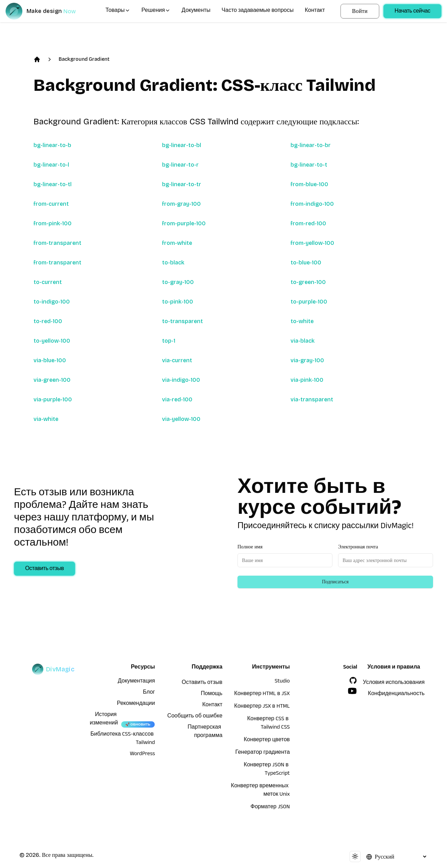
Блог (149, 693)
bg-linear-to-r (180, 165)
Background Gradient (84, 59)
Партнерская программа (205, 732)
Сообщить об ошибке (195, 717)
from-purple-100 (184, 223)
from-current (51, 204)
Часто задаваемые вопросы (258, 11)
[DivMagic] (48, 11)
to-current (48, 282)
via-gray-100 (307, 360)
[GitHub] (353, 680)
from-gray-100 (181, 204)
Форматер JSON (270, 808)
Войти (360, 11)
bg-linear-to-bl (182, 145)
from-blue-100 (309, 184)
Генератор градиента (263, 753)
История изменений (104, 720)
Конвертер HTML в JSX (262, 694)
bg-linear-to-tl (53, 184)
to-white (302, 321)
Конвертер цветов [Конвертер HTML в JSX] (267, 741)
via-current (177, 360)
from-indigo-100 (312, 204)
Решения (156, 11)
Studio (282, 682)
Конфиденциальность (396, 694)
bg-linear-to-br (311, 145)
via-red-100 (177, 399)
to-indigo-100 (52, 302)
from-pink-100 (53, 223)
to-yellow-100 (52, 341)
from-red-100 (308, 223)
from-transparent (57, 243)
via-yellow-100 (181, 419)
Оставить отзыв (45, 569)
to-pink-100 (178, 302)
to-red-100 (48, 321)
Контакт (315, 11)
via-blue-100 (50, 360)
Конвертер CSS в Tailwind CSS (269, 724)
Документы (196, 11)
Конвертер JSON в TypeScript (267, 770)
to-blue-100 (306, 262)
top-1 (169, 341)
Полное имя (250, 547)
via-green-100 (52, 380)
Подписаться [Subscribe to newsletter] (335, 582)
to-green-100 (308, 282)
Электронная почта (358, 547)
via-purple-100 (53, 399)
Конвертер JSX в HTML (262, 707)
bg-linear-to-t (309, 165)
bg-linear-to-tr (182, 184)
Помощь (212, 694)
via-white (46, 419)
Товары (118, 11)
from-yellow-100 (312, 243)
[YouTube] (352, 691)
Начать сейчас (412, 12)
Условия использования (394, 683)
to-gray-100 (178, 282)
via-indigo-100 (181, 380)
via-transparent (312, 399)
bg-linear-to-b (52, 145)
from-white (177, 243)
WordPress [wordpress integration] (142, 754)
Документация (136, 682)
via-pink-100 (307, 380)
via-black (303, 341)
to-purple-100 (309, 302)
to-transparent (182, 321)
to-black (173, 262)
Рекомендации (136, 704)
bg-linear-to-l (51, 165)
